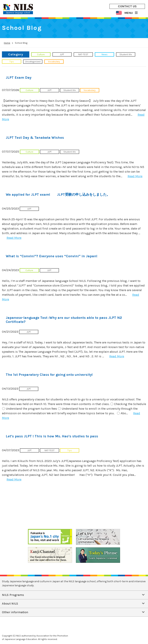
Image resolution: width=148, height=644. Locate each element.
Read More (135, 176)
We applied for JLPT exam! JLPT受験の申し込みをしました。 (58, 195)
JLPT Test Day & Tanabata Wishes (35, 138)
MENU (129, 13)
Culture (41, 54)
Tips (12, 62)
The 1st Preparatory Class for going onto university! (49, 375)
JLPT (62, 54)
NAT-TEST (83, 54)
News (105, 54)
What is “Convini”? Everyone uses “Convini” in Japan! (52, 256)
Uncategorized (33, 62)
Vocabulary (54, 62)
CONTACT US (127, 6)
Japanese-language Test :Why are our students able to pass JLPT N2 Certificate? (64, 320)
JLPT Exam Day (19, 78)
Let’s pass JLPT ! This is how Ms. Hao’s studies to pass (52, 436)
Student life (126, 54)
